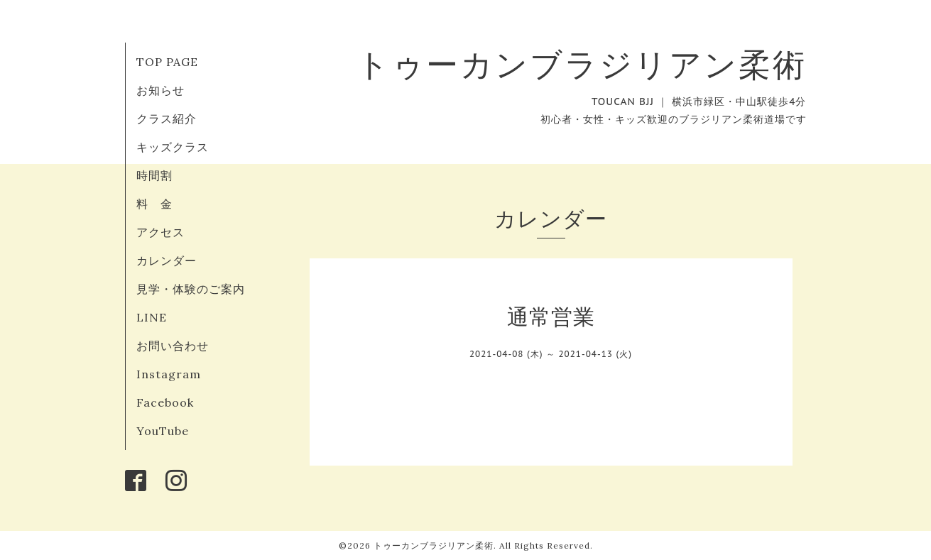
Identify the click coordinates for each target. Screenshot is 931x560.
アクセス (160, 232)
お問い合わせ (173, 346)
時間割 (154, 175)
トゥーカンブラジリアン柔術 (582, 64)
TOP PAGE (167, 62)
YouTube (163, 431)
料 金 (154, 204)
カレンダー (167, 260)
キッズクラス (173, 147)
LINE (152, 317)
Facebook (165, 402)
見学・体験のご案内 (191, 289)
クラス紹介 (167, 119)
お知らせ (160, 90)
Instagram (169, 374)
